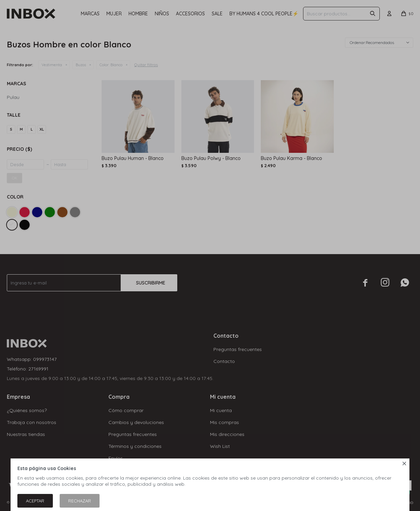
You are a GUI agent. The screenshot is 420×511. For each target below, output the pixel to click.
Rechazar (80, 501)
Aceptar (35, 501)
